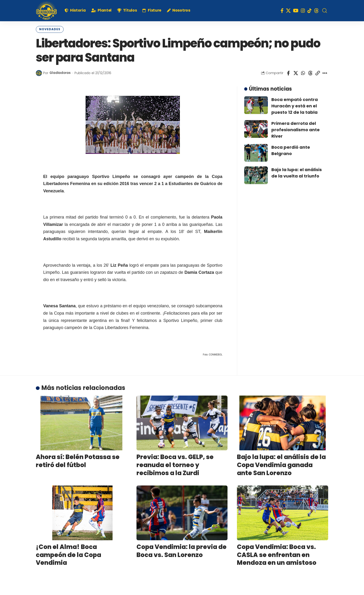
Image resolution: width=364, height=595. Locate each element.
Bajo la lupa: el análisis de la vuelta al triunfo (297, 172)
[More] (325, 72)
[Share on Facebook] (288, 72)
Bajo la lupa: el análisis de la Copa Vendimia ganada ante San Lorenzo (281, 464)
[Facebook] (282, 11)
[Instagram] (303, 11)
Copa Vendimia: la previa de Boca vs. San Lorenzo (182, 550)
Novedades (48, 29)
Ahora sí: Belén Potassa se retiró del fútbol (78, 460)
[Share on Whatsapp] (303, 72)
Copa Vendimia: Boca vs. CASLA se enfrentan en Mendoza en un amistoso (277, 554)
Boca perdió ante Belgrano (291, 150)
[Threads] (316, 11)
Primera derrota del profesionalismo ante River (296, 129)
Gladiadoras (60, 72)
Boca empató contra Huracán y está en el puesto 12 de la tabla (295, 105)
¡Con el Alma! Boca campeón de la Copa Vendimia (68, 554)
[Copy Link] (318, 72)
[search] (325, 11)
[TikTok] (310, 11)
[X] (288, 11)
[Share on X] (296, 72)
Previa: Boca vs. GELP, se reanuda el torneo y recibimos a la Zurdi (175, 464)
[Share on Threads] (310, 72)
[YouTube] (296, 11)
